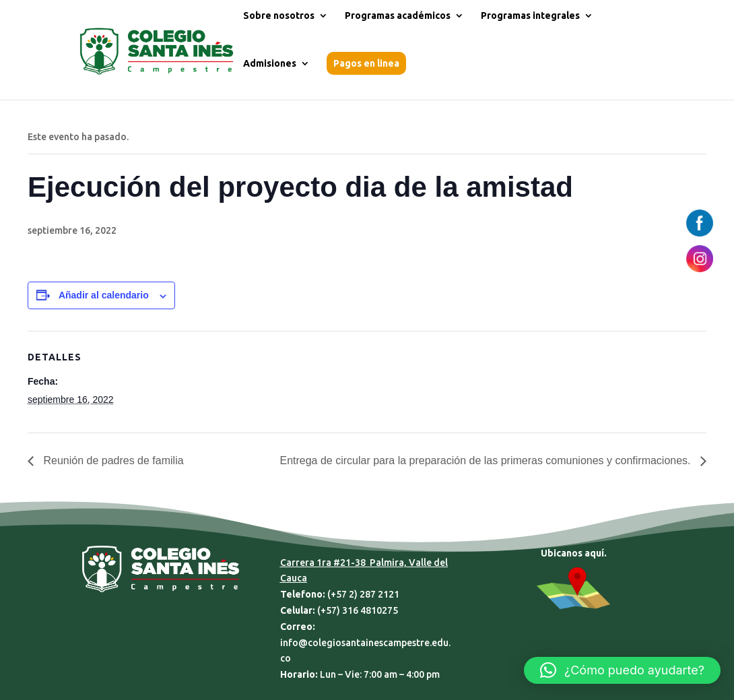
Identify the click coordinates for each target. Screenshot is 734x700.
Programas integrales (530, 16)
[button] (622, 670)
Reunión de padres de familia (112, 460)
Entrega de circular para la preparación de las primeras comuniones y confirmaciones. (487, 460)
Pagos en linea (366, 63)
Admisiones (270, 64)
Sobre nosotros (279, 16)
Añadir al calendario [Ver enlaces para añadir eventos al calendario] (104, 295)
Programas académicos (398, 16)
